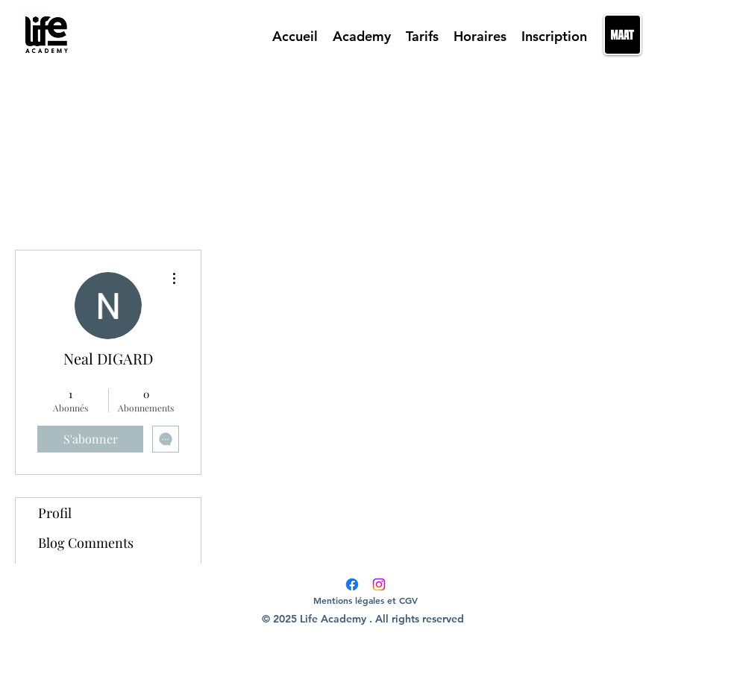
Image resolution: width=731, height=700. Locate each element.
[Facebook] (352, 584)
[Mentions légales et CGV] (365, 600)
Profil (55, 513)
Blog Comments (86, 543)
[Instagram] (379, 584)
